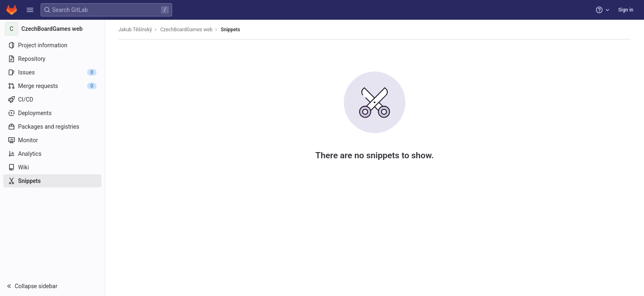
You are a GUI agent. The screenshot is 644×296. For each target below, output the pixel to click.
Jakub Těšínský (135, 30)
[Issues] (52, 72)
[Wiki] (52, 167)
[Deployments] (52, 113)
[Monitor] (52, 140)
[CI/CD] (52, 99)
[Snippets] (52, 181)
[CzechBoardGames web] (53, 29)
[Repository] (52, 59)
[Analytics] (52, 154)
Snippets (230, 30)
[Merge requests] (52, 86)
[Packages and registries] (52, 127)
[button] (30, 10)
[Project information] (52, 45)
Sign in (626, 10)
